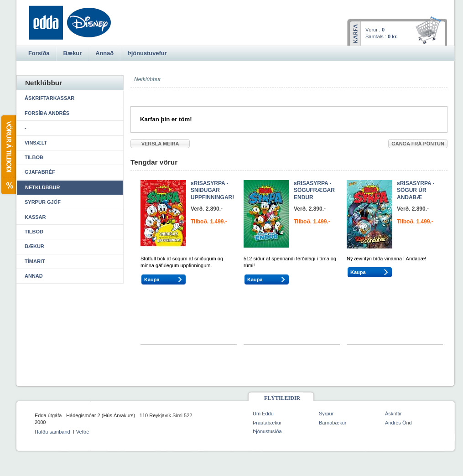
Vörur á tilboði (8, 155)
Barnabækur (333, 423)
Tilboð (34, 157)
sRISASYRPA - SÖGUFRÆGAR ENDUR (314, 190)
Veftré (83, 432)
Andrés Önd (398, 423)
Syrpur (326, 414)
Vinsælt (36, 143)
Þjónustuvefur (147, 53)
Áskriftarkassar (49, 98)
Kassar (35, 217)
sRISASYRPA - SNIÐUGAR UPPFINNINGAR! (212, 190)
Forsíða (39, 53)
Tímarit (35, 261)
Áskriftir (393, 414)
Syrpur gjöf (43, 202)
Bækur (34, 246)
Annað (34, 276)
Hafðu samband (52, 432)
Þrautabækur (267, 423)
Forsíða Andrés (47, 113)
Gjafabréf (40, 172)
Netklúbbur (42, 187)
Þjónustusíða (267, 431)
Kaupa (152, 279)
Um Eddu (263, 414)
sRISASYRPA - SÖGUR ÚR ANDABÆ (416, 190)
